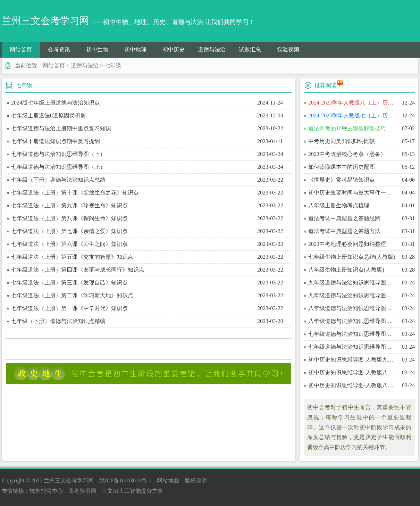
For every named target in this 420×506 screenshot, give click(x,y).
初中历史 (174, 49)
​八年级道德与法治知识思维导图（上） (352, 321)
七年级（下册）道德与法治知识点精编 (58, 321)
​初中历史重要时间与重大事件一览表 (352, 193)
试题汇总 (250, 49)
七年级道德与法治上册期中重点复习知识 (61, 128)
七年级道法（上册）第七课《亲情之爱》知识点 (69, 231)
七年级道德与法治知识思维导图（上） (58, 167)
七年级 (113, 65)
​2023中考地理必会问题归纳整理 (347, 244)
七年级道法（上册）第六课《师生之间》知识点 (69, 244)
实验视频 (288, 49)
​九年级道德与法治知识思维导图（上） (352, 295)
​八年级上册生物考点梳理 (339, 205)
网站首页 (21, 49)
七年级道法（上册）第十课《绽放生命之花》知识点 (75, 193)
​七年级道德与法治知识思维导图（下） (352, 334)
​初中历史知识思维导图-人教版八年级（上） (352, 385)
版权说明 (196, 480)
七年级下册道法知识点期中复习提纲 (56, 141)
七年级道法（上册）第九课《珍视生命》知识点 (69, 205)
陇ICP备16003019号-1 (125, 480)
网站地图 (168, 480)
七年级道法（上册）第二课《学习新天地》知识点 (72, 295)
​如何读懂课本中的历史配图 (342, 167)
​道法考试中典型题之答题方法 (344, 231)
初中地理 (135, 49)
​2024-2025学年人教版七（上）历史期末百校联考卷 (352, 115)
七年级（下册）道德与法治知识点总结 (58, 180)
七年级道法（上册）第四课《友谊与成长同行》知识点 (78, 270)
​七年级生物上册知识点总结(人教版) (352, 257)
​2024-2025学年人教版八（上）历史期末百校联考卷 (352, 103)
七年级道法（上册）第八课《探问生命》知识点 (69, 218)
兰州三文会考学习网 (69, 480)
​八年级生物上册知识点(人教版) (346, 270)
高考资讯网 (82, 491)
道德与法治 (212, 49)
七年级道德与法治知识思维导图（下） (58, 154)
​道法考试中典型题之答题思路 (344, 218)
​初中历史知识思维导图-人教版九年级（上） (352, 360)
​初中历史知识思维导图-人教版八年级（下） (352, 372)
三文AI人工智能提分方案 (132, 491)
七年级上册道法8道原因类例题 (49, 115)
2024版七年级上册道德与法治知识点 (56, 103)
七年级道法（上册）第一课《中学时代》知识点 (69, 308)
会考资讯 (59, 49)
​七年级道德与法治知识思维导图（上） (352, 347)
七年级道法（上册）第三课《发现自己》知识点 (69, 283)
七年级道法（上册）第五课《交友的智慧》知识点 (72, 257)
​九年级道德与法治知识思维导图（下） (352, 283)
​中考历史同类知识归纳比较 (342, 141)
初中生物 (97, 49)
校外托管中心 (46, 491)
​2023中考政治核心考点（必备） (347, 154)
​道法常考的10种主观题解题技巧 (347, 128)
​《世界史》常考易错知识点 (342, 180)
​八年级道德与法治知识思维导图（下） (352, 308)
